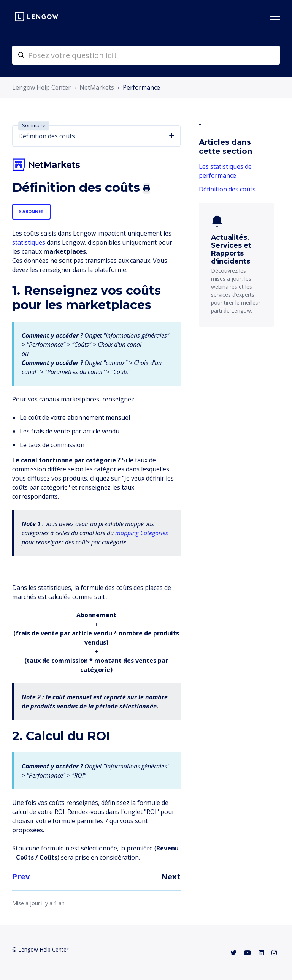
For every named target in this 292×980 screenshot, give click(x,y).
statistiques (29, 242)
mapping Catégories (142, 533)
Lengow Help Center (41, 87)
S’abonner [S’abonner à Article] (31, 211)
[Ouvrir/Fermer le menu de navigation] (275, 17)
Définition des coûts (227, 189)
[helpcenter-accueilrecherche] (146, 55)
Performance (141, 87)
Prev (21, 876)
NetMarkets (97, 87)
